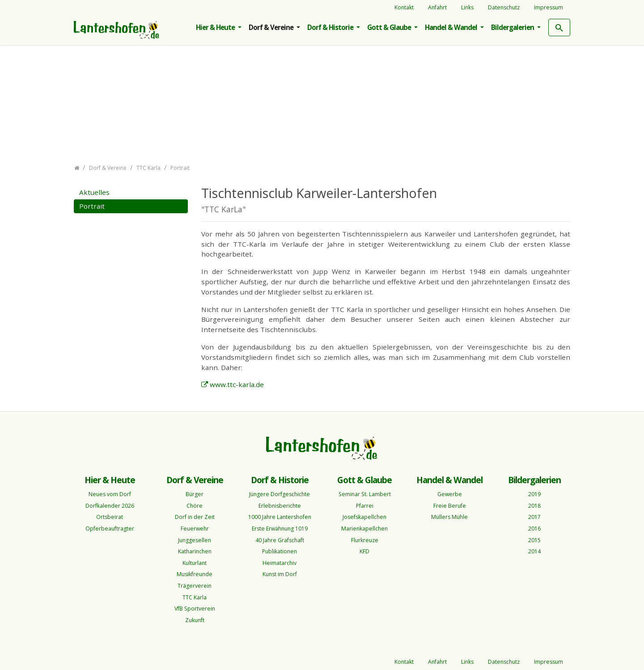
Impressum (549, 7)
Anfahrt (437, 7)
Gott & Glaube (390, 27)
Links (467, 7)
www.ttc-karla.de (237, 384)
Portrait (92, 206)
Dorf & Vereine (272, 27)
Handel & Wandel (452, 27)
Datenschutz (504, 7)
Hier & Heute (216, 27)
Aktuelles (94, 192)
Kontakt (404, 7)
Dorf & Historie (331, 27)
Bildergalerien (513, 27)
